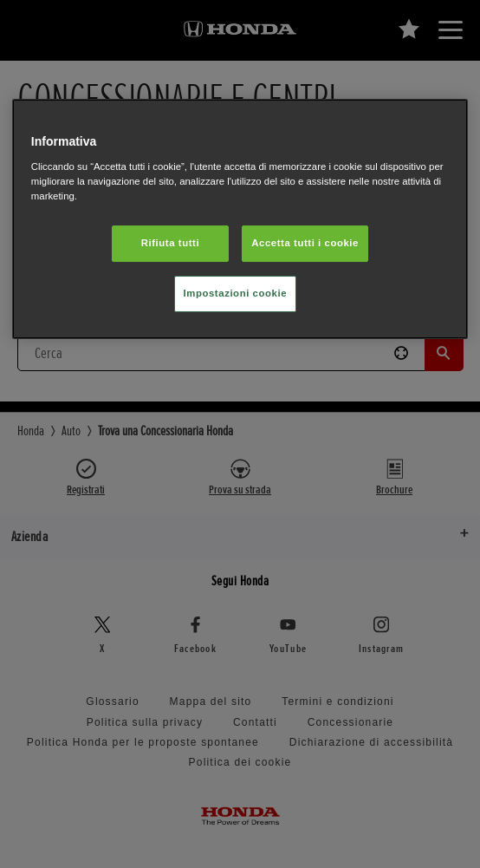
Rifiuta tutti (170, 243)
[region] (240, 219)
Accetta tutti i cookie (305, 243)
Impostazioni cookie (236, 293)
